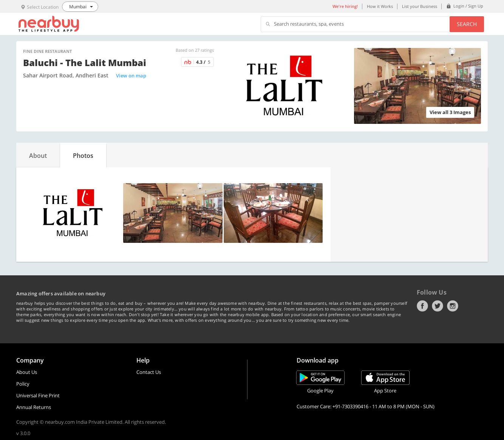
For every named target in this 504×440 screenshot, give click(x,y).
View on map (131, 76)
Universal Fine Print (38, 395)
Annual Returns (34, 407)
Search (467, 24)
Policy (23, 384)
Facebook (422, 306)
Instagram (453, 306)
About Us (27, 372)
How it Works (380, 6)
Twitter (438, 306)
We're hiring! (345, 6)
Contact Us (149, 372)
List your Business (420, 6)
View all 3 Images (450, 112)
